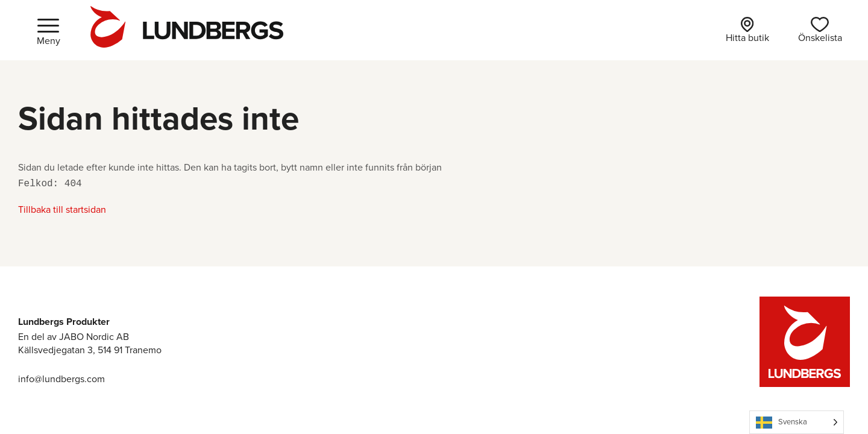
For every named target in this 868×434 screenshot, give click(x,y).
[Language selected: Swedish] (797, 422)
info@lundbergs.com (61, 379)
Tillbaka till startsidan (62, 209)
